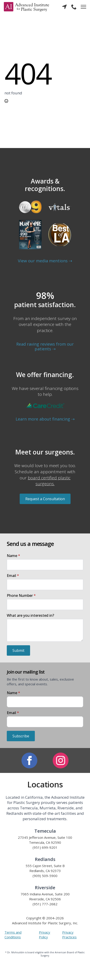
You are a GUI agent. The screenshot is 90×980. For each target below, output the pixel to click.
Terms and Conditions (13, 935)
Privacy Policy (45, 935)
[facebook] (29, 760)
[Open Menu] (83, 7)
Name (13, 556)
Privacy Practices (69, 935)
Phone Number (21, 595)
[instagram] (61, 760)
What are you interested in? (30, 615)
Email (13, 576)
